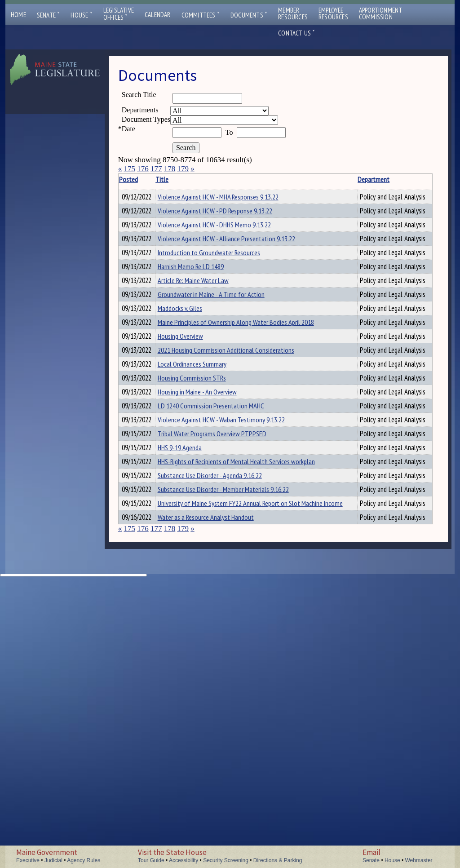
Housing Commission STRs (203, 531)
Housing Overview (192, 460)
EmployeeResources (333, 13)
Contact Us (296, 33)
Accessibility (184, 860)
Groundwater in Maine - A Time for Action (223, 388)
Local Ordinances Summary (204, 507)
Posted (142, 179)
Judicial (53, 860)
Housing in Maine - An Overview (209, 555)
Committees (201, 15)
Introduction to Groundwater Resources (221, 317)
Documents (249, 15)
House (81, 15)
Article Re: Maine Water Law (205, 364)
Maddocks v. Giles (192, 412)
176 (143, 169)
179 (183, 169)
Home (18, 15)
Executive (28, 860)
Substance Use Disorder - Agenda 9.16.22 (221, 701)
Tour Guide (151, 860)
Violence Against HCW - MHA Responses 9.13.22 (230, 197)
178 (170, 169)
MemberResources (293, 13)
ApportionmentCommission (381, 13)
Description (370, 179)
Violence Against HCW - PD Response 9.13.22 (227, 225)
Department (316, 179)
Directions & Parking (278, 860)
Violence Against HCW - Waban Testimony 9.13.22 (233, 602)
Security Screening (226, 860)
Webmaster (418, 860)
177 (156, 169)
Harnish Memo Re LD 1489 (202, 341)
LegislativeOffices (119, 14)
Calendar (158, 15)
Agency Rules (84, 860)
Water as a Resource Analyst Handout (217, 790)
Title (174, 179)
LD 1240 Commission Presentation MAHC (223, 579)
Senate (49, 15)
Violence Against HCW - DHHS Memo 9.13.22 (226, 252)
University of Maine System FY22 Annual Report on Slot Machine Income (230, 771)
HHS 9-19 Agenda (191, 654)
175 (129, 169)
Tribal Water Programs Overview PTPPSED (224, 630)
